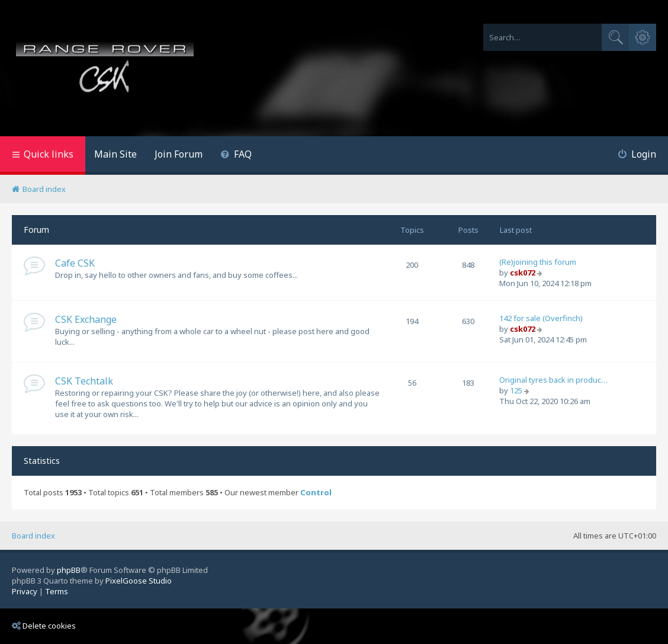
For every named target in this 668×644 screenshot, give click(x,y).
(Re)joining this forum (538, 262)
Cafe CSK (75, 263)
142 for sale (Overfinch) (541, 318)
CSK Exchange (86, 319)
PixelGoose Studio (139, 581)
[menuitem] (236, 156)
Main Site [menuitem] (115, 154)
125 (516, 390)
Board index (33, 536)
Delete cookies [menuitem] (44, 626)
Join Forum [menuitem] (179, 154)
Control (316, 493)
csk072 (523, 273)
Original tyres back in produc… (553, 380)
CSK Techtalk (84, 381)
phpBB (69, 570)
